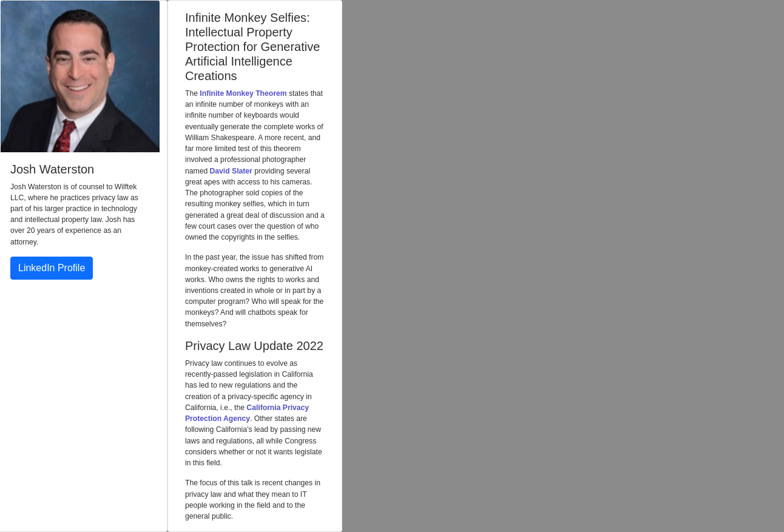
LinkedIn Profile (52, 268)
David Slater (231, 171)
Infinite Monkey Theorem (243, 93)
